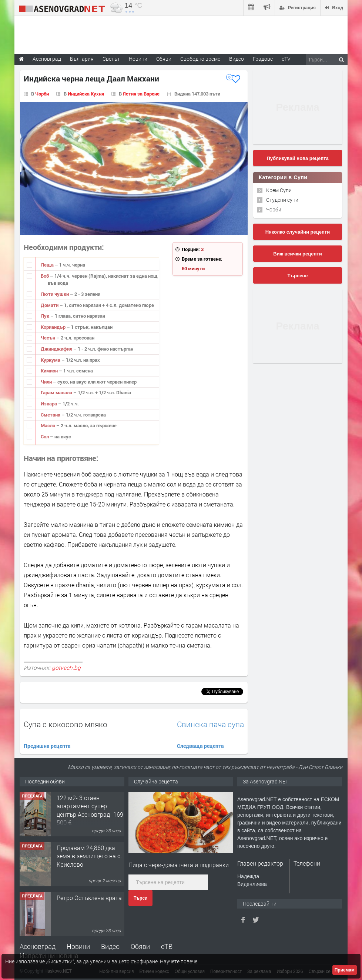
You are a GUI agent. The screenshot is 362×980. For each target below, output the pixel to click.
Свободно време (200, 59)
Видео (110, 946)
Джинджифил (57, 349)
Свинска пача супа (210, 724)
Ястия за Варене (141, 94)
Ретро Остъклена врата (89, 898)
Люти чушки (55, 294)
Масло (48, 425)
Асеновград (38, 946)
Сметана (51, 415)
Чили (47, 382)
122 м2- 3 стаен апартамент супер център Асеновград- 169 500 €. (90, 810)
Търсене (298, 276)
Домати (50, 305)
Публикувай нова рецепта (297, 158)
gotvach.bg (66, 668)
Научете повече (179, 961)
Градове (263, 59)
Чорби (42, 94)
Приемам (345, 970)
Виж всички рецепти (297, 254)
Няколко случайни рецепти (298, 232)
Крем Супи (279, 190)
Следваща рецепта (200, 746)
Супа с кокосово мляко (66, 724)
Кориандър (54, 327)
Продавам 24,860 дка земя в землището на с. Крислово (89, 856)
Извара (49, 404)
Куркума (51, 360)
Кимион (50, 371)
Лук (46, 316)
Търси (140, 898)
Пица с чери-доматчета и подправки (179, 865)
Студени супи (282, 200)
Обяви (140, 946)
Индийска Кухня (86, 94)
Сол (45, 437)
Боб (45, 276)
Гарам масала (57, 392)
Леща (48, 265)
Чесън (48, 338)
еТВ (167, 946)
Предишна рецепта (47, 746)
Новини (138, 59)
